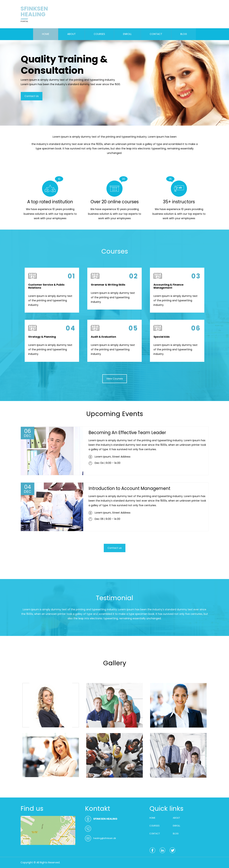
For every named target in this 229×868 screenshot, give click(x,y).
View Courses (115, 379)
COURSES (99, 34)
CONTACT (156, 34)
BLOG (184, 34)
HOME (46, 34)
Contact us (115, 548)
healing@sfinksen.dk (105, 838)
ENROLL (127, 34)
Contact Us (31, 97)
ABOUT (71, 34)
